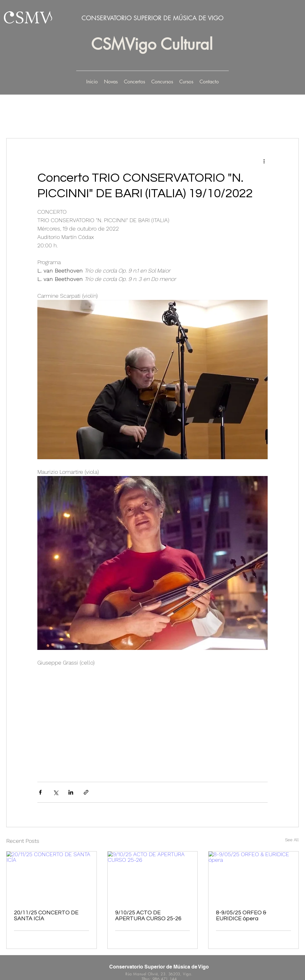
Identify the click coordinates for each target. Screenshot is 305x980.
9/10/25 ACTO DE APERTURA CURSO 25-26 (148, 916)
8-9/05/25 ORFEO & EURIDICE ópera (241, 916)
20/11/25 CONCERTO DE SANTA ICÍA (46, 916)
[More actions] (264, 161)
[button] (134, 82)
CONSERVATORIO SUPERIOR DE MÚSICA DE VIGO (152, 18)
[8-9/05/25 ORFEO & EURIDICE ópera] (253, 877)
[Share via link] (86, 792)
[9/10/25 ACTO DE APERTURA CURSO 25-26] (153, 877)
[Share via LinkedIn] (71, 792)
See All (292, 840)
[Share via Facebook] (40, 792)
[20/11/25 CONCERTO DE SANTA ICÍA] (52, 877)
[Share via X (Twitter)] (56, 792)
